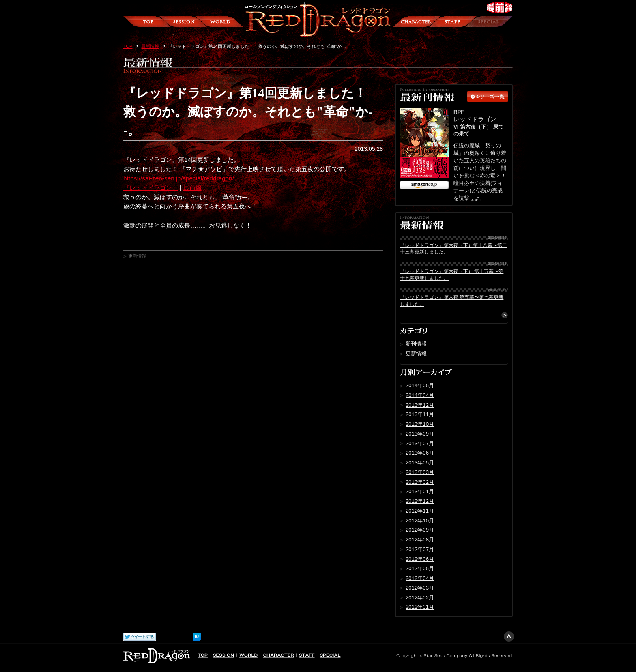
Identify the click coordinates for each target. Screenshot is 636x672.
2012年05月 (420, 568)
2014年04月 (420, 395)
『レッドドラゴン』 (151, 188)
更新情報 (137, 256)
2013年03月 (420, 472)
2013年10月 (420, 424)
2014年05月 (420, 385)
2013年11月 (420, 414)
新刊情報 (416, 344)
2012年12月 (420, 501)
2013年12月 (420, 405)
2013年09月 (420, 434)
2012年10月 (420, 521)
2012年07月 (420, 549)
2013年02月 (420, 482)
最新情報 (150, 46)
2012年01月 (420, 607)
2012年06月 (420, 559)
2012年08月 (420, 540)
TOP (128, 46)
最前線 (192, 188)
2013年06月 (420, 453)
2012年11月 (420, 511)
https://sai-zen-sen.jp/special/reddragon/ (179, 178)
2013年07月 (420, 443)
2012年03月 (420, 588)
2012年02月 (420, 598)
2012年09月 (420, 530)
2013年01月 (420, 491)
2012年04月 (420, 578)
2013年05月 (420, 463)
